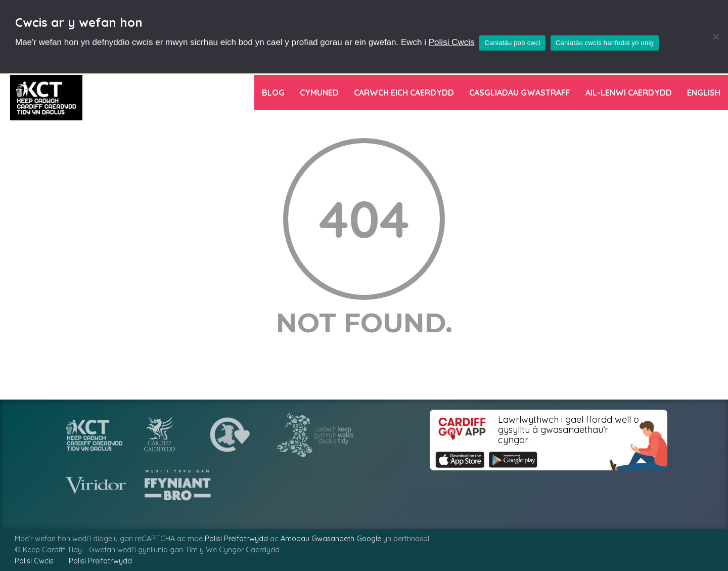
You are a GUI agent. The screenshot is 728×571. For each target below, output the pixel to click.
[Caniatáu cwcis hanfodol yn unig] (715, 36)
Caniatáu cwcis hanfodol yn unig (605, 43)
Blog (273, 93)
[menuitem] (704, 93)
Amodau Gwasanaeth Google (331, 539)
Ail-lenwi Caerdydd (629, 93)
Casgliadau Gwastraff (520, 93)
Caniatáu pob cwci (512, 43)
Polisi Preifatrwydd (236, 539)
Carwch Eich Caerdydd (404, 93)
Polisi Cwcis (452, 42)
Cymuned (319, 93)
